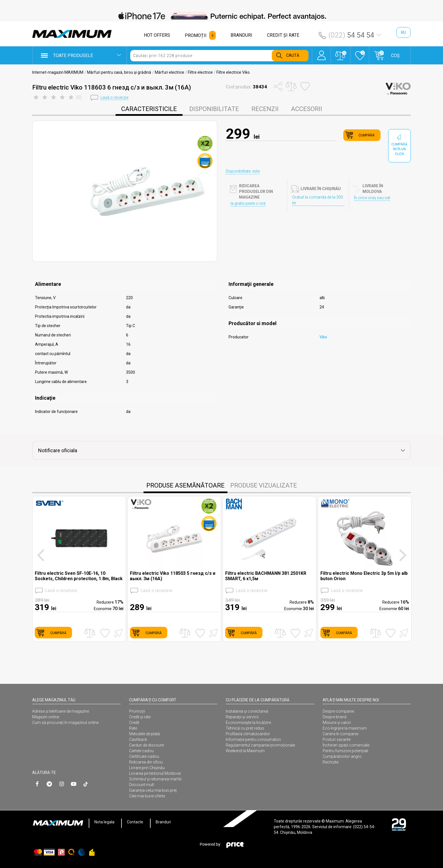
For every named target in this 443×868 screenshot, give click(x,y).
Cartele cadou (141, 751)
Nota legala (104, 822)
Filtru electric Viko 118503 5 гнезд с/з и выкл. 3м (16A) (173, 576)
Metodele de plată (145, 734)
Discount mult (142, 785)
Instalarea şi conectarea (247, 711)
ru (403, 32)
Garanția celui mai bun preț (153, 790)
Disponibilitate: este (243, 171)
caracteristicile (149, 109)
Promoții (137, 711)
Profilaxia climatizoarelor (248, 734)
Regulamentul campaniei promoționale (260, 745)
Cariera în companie (340, 734)
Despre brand (335, 717)
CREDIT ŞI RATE (283, 35)
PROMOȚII (196, 35)
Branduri (163, 822)
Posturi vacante (337, 739)
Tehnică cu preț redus (245, 728)
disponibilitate (214, 109)
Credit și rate (140, 717)
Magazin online (46, 717)
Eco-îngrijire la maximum (345, 728)
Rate (133, 728)
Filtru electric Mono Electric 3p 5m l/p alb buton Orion (364, 576)
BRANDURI (241, 35)
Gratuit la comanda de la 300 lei (318, 200)
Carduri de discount (146, 745)
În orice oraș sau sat (372, 198)
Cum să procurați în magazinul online (65, 723)
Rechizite (331, 762)
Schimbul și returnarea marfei (155, 779)
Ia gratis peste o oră (248, 203)
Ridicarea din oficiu (146, 762)
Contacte (135, 822)
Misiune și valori (337, 723)
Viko (323, 337)
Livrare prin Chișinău (147, 768)
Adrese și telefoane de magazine (61, 711)
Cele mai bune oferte (147, 796)
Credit (134, 723)
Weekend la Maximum (245, 751)
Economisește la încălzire (248, 723)
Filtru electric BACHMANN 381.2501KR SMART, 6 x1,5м (266, 576)
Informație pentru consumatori (253, 739)
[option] (221, 16)
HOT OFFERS (157, 35)
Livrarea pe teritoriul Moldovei (155, 773)
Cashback (138, 739)
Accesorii (307, 109)
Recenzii (265, 109)
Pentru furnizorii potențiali (345, 751)
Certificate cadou (144, 756)
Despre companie (338, 711)
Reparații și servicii (242, 717)
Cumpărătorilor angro (342, 756)
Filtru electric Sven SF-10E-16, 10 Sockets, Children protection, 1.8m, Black (79, 576)
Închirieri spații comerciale (346, 745)
